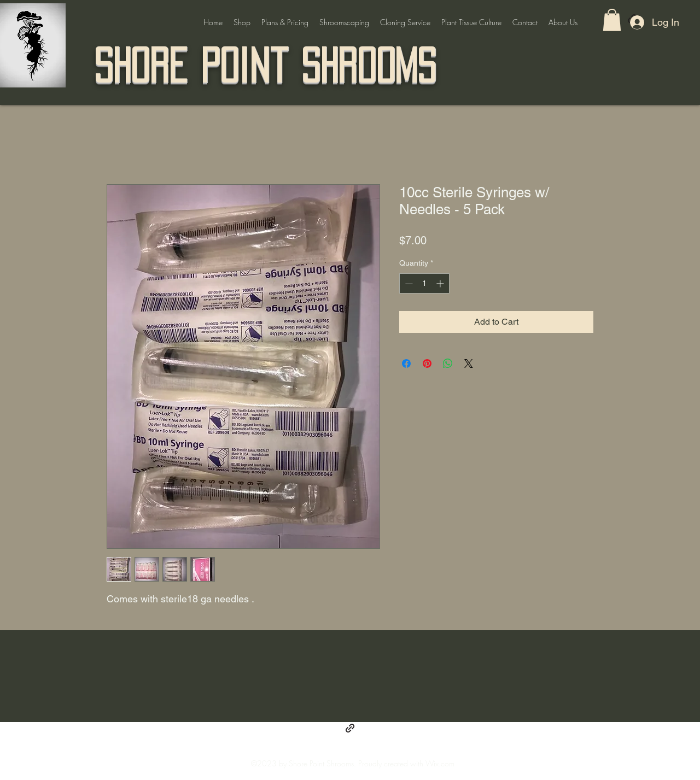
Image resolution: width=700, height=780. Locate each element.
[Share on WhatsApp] (448, 363)
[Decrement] (408, 283)
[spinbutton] (424, 283)
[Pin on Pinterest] (427, 363)
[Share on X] (469, 363)
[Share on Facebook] (406, 363)
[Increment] (441, 283)
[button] (612, 20)
